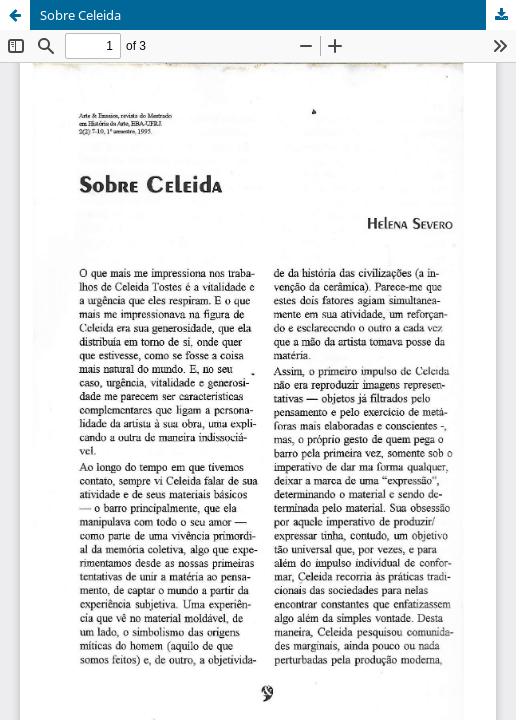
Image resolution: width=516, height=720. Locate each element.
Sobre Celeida (80, 15)
